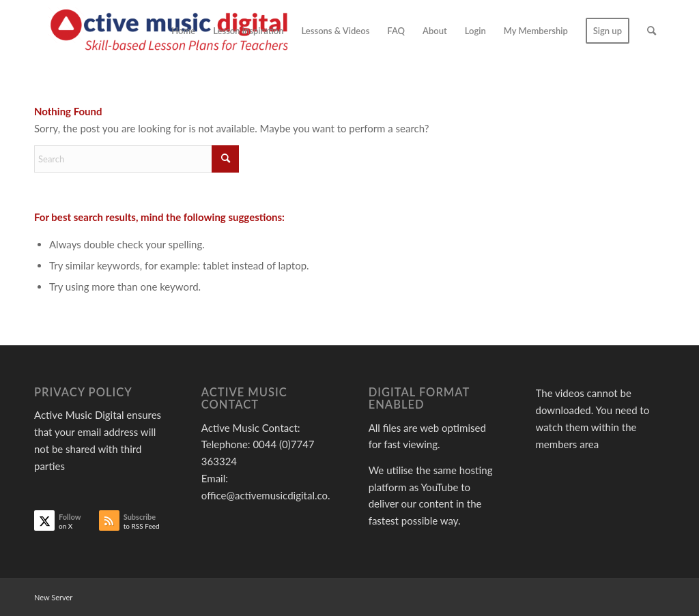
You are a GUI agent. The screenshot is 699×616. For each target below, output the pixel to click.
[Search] (652, 31)
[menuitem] (183, 31)
